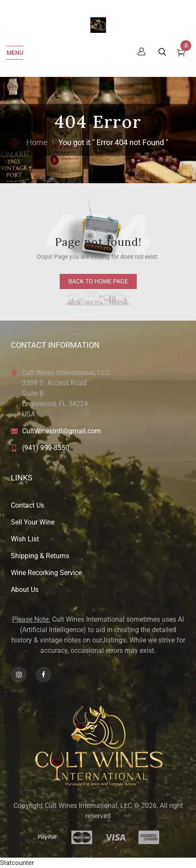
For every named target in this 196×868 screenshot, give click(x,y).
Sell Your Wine (33, 522)
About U (23, 590)
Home (37, 142)
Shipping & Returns (40, 556)
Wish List (25, 539)
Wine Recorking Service (46, 573)
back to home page (98, 281)
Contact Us (27, 505)
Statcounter (17, 863)
